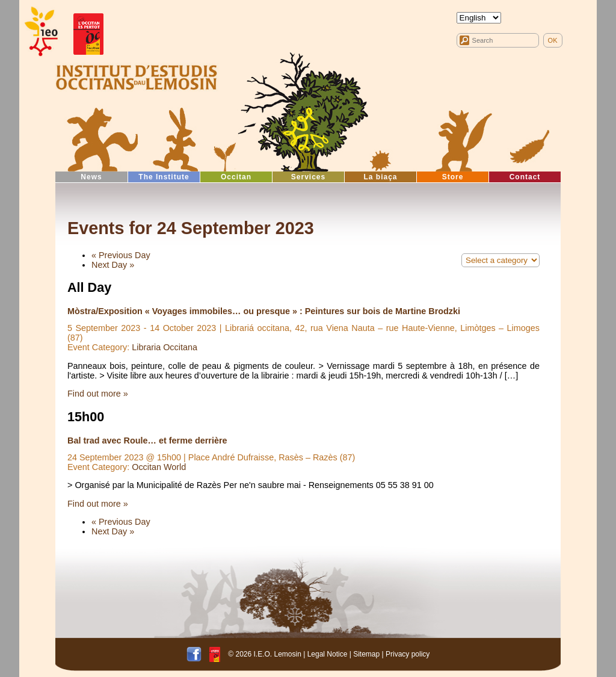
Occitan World (159, 467)
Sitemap (366, 654)
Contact (525, 177)
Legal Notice (328, 654)
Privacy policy (408, 654)
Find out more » (98, 394)
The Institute (164, 177)
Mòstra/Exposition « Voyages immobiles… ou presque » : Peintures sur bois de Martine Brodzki (264, 311)
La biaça (380, 177)
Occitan (236, 177)
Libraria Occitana (165, 347)
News (91, 177)
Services (308, 177)
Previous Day (121, 255)
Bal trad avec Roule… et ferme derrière (147, 441)
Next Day (113, 265)
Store (453, 177)
